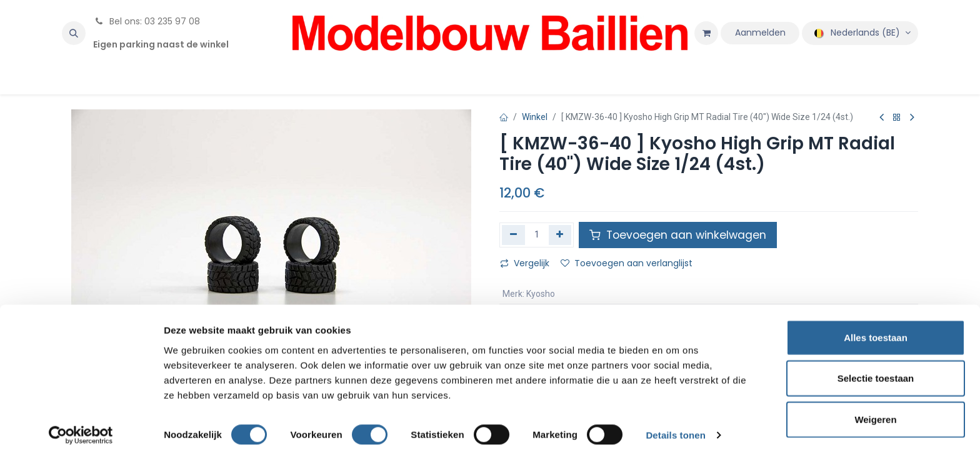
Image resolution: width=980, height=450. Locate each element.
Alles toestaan (876, 327)
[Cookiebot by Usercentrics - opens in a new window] (81, 426)
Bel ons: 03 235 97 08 (147, 21)
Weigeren (875, 409)
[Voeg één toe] (560, 235)
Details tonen (675, 425)
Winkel (535, 117)
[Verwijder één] (513, 235)
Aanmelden (760, 32)
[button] (74, 33)
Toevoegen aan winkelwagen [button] (678, 235)
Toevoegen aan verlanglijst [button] (627, 263)
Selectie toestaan (876, 368)
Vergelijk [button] (525, 263)
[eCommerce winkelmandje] (706, 33)
